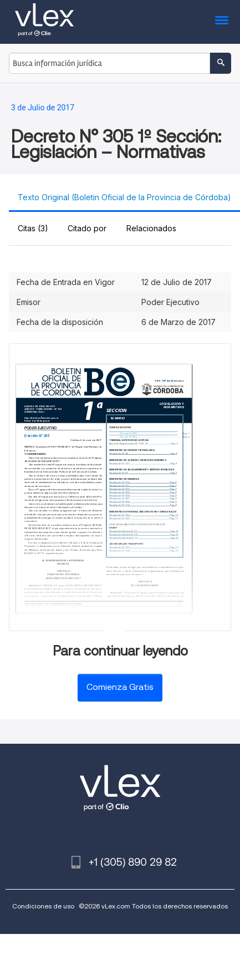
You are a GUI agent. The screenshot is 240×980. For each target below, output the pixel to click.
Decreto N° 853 (128, 437)
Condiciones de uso (43, 906)
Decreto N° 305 (37, 436)
